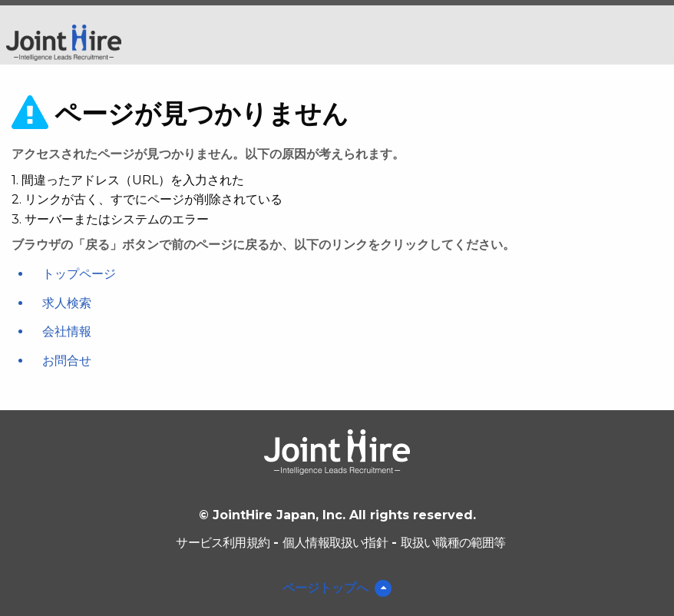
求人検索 (67, 303)
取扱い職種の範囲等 (453, 543)
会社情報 (67, 331)
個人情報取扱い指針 (335, 543)
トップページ (79, 274)
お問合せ (67, 361)
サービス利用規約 (223, 543)
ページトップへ (325, 588)
